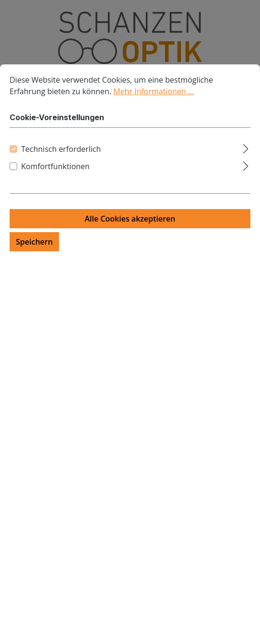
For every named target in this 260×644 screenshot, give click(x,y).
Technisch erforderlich (61, 149)
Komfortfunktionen (55, 166)
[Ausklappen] (246, 147)
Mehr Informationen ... (154, 91)
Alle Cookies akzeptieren (130, 219)
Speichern (34, 242)
